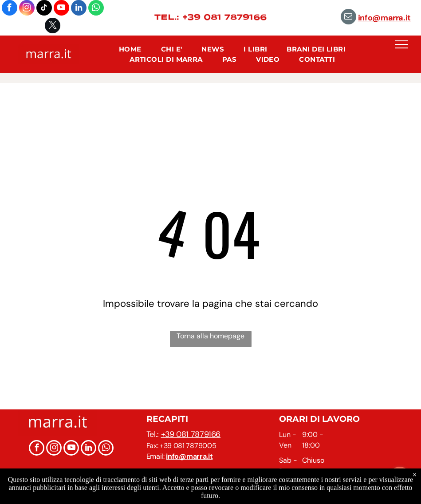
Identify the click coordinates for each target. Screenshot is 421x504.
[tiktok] (44, 9)
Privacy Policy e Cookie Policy (315, 495)
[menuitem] (130, 50)
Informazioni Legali (241, 495)
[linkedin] (79, 9)
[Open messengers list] (400, 478)
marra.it (190, 486)
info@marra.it (384, 18)
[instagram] (27, 9)
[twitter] (53, 27)
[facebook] (10, 9)
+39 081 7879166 (191, 434)
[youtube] (61, 9)
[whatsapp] (96, 9)
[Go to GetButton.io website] (400, 495)
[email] (348, 18)
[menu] (401, 44)
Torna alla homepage (210, 336)
